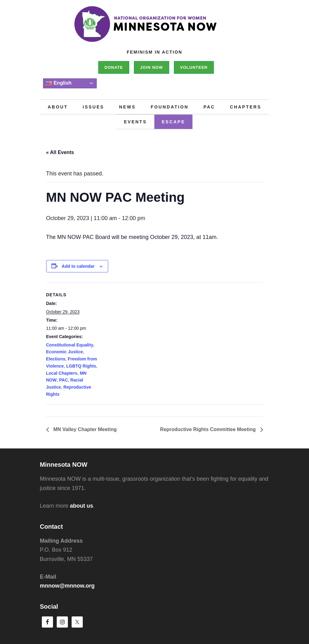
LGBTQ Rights (81, 366)
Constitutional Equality (70, 345)
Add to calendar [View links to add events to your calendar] (78, 266)
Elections (56, 359)
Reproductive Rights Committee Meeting (209, 429)
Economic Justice (65, 352)
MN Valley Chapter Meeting (84, 429)
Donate (114, 67)
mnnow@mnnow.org (67, 586)
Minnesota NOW (155, 28)
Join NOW (152, 67)
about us (82, 506)
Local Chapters (62, 373)
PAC (64, 380)
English (58, 83)
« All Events (60, 152)
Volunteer (194, 67)
